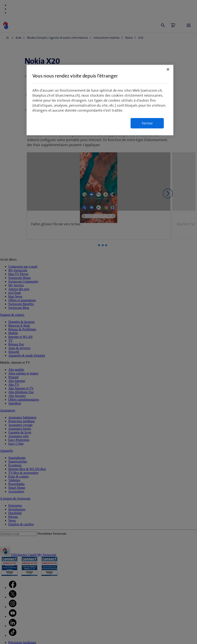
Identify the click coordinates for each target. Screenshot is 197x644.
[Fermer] (168, 69)
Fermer (147, 123)
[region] (100, 100)
